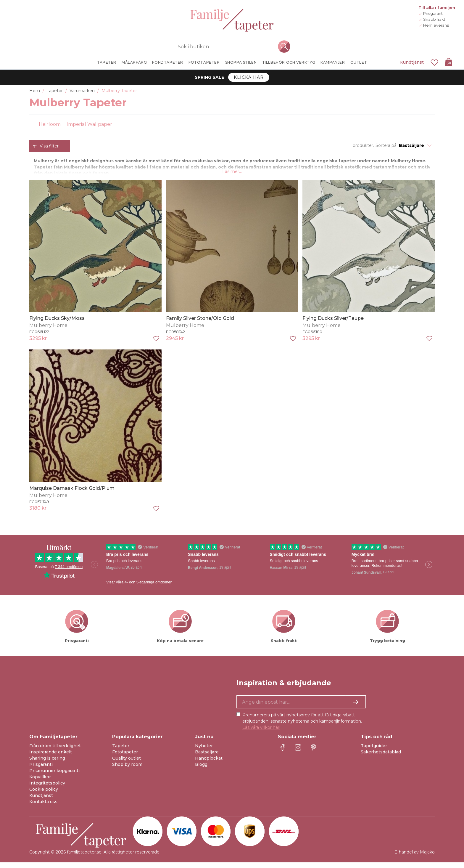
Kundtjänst (412, 62)
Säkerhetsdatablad (381, 758)
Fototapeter (125, 758)
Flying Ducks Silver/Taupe (333, 324)
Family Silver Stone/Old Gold (200, 324)
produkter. (363, 145)
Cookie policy (44, 795)
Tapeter (121, 751)
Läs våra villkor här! (261, 733)
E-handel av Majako (415, 858)
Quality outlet (127, 764)
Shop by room (127, 770)
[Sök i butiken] (228, 46)
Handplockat (209, 764)
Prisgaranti (41, 770)
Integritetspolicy (47, 789)
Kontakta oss (43, 807)
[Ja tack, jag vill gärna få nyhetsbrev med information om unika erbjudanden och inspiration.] (301, 707)
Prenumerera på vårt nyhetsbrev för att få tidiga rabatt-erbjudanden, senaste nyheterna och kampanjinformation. (302, 727)
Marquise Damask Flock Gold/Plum (72, 494)
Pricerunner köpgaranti (54, 776)
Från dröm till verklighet (55, 751)
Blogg (201, 770)
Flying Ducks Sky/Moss (57, 324)
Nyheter (204, 751)
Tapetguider (374, 751)
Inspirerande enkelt (51, 758)
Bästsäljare (207, 758)
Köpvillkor (40, 782)
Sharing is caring (47, 764)
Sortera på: (386, 145)
